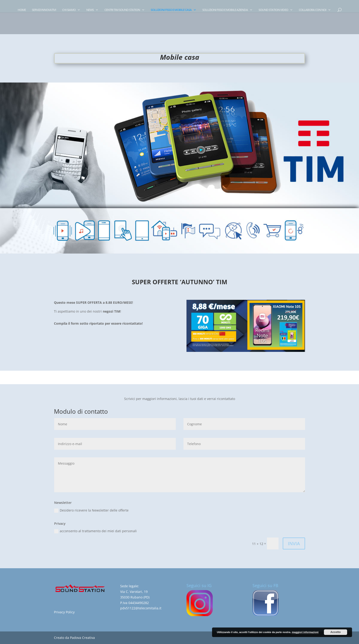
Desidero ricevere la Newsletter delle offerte (91, 510)
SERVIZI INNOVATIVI (44, 10)
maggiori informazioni (305, 632)
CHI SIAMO (69, 10)
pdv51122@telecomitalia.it (141, 608)
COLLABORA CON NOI (312, 10)
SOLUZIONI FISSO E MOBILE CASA (171, 10)
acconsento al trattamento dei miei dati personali (95, 531)
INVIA (294, 543)
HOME (22, 10)
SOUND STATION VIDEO (273, 10)
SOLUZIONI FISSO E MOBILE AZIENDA (225, 10)
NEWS (90, 10)
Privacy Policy (64, 612)
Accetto (336, 632)
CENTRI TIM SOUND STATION (122, 10)
